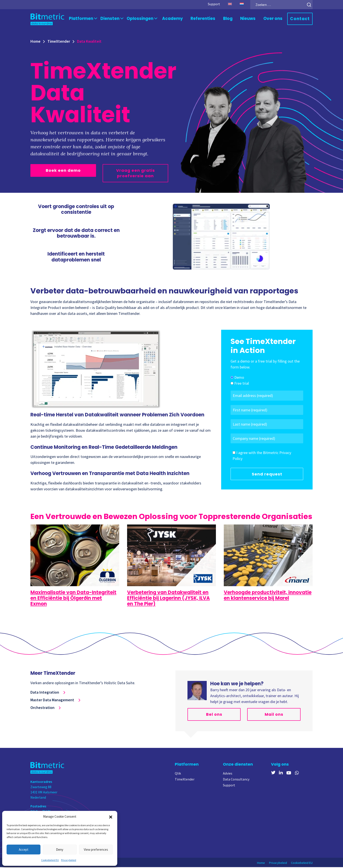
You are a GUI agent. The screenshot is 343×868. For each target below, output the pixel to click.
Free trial (242, 384)
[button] (111, 817)
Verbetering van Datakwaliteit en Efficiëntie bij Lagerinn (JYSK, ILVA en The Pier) (168, 599)
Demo (239, 378)
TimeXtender (59, 42)
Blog (232, 19)
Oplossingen (149, 19)
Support (209, 4)
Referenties (208, 19)
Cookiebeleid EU (50, 860)
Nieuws (252, 19)
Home (35, 42)
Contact (301, 19)
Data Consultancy (236, 780)
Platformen (94, 19)
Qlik (178, 774)
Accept (24, 850)
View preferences (96, 850)
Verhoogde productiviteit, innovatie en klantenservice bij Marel (268, 596)
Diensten (121, 19)
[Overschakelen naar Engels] (225, 4)
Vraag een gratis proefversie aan (136, 174)
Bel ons (214, 715)
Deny (60, 850)
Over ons (275, 19)
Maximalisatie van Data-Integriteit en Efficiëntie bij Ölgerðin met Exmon (73, 599)
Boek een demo (63, 171)
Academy (180, 19)
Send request (267, 475)
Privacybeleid (69, 860)
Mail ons (274, 715)
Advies (228, 774)
